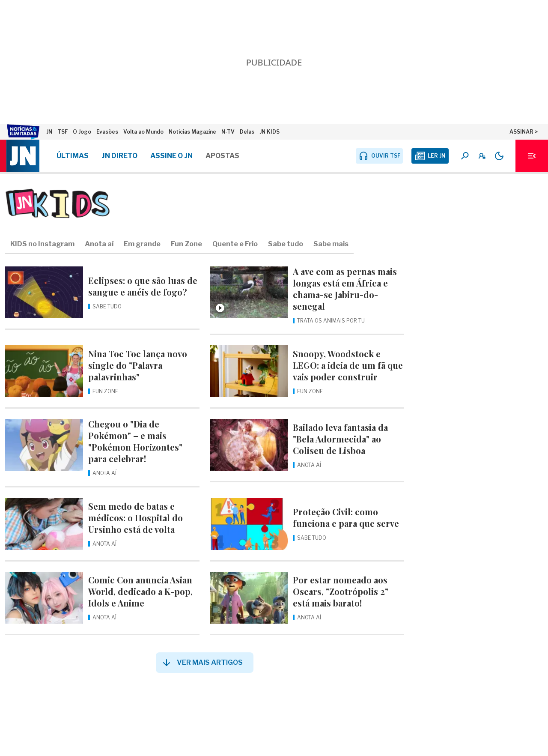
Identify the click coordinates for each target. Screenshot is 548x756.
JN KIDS (270, 132)
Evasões (107, 132)
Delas (247, 132)
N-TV (228, 132)
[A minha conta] (482, 156)
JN (49, 132)
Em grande (142, 244)
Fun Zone (186, 244)
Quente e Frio (235, 244)
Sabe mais (331, 244)
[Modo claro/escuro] (499, 156)
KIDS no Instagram (42, 244)
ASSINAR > (524, 132)
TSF (63, 132)
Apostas (222, 156)
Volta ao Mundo (143, 132)
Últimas (73, 156)
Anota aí (99, 244)
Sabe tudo (286, 244)
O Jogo (82, 132)
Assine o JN (171, 156)
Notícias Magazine (192, 132)
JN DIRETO (119, 156)
